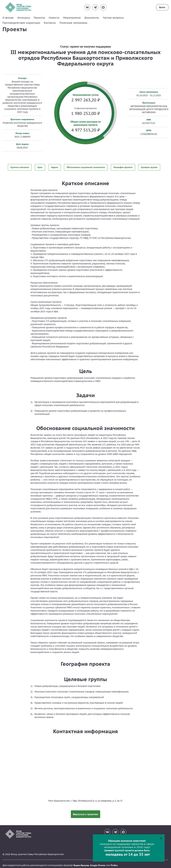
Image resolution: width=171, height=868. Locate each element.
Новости (54, 18)
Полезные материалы (73, 23)
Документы (92, 18)
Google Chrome (98, 863)
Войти (162, 7)
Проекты (39, 18)
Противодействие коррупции (21, 23)
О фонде (8, 18)
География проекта (123, 167)
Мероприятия (72, 18)
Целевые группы (149, 167)
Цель (40, 167)
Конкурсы (24, 18)
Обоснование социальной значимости (86, 167)
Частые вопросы (113, 18)
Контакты (50, 23)
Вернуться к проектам (85, 811)
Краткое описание (20, 167)
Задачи (55, 167)
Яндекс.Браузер (81, 863)
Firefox (114, 863)
